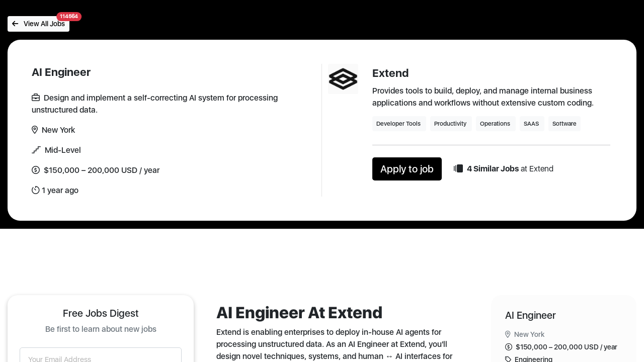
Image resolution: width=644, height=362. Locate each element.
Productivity (451, 124)
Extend (390, 73)
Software (565, 124)
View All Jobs (41, 22)
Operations (496, 124)
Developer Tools (399, 124)
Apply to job (407, 169)
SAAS (532, 124)
